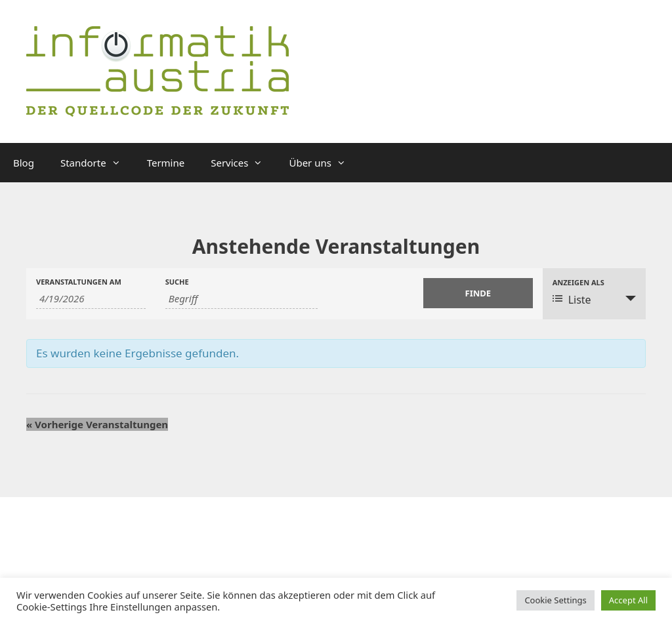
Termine (166, 163)
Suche (177, 282)
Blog (24, 163)
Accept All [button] (628, 600)
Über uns (324, 163)
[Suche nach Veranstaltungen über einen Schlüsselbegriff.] (241, 299)
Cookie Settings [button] (555, 600)
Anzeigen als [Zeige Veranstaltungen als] (578, 282)
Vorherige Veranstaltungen (97, 424)
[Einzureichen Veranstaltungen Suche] (478, 293)
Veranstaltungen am (79, 282)
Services (243, 163)
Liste (572, 300)
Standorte (97, 163)
